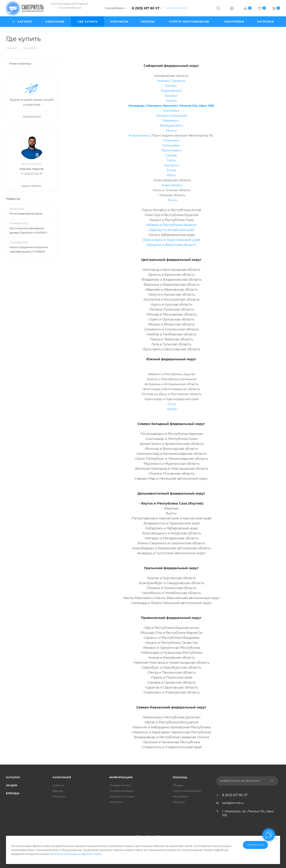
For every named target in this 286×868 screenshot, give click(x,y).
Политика (116, 802)
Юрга (171, 175)
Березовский (171, 91)
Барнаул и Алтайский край (172, 230)
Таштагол (171, 165)
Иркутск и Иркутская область (172, 245)
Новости (13, 199)
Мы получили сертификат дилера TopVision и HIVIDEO (28, 230)
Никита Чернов (32, 169)
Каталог (13, 777)
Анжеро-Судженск (171, 81)
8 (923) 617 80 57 (146, 8)
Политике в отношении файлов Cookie (76, 854)
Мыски (171, 130)
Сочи (172, 404)
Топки (171, 170)
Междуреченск (171, 125)
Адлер (172, 409)
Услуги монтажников (187, 791)
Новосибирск (172, 185)
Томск (172, 200)
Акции (12, 785)
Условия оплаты (120, 785)
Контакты (59, 796)
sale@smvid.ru (233, 803)
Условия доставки (121, 791)
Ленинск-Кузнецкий (171, 115)
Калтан (171, 101)
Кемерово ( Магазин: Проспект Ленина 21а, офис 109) (171, 106)
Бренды (13, 793)
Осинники (171, 140)
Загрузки (179, 802)
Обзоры (178, 785)
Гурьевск (171, 96)
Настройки (180, 796)
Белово (171, 86)
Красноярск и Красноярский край (172, 240)
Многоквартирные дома (26, 213)
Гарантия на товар (122, 796)
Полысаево (171, 145)
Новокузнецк (139, 135)
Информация (121, 777)
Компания (62, 777)
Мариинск (171, 120)
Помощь (180, 777)
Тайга (171, 160)
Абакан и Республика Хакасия (172, 225)
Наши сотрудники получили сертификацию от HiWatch (29, 249)
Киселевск (171, 111)
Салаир (171, 155)
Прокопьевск (171, 150)
